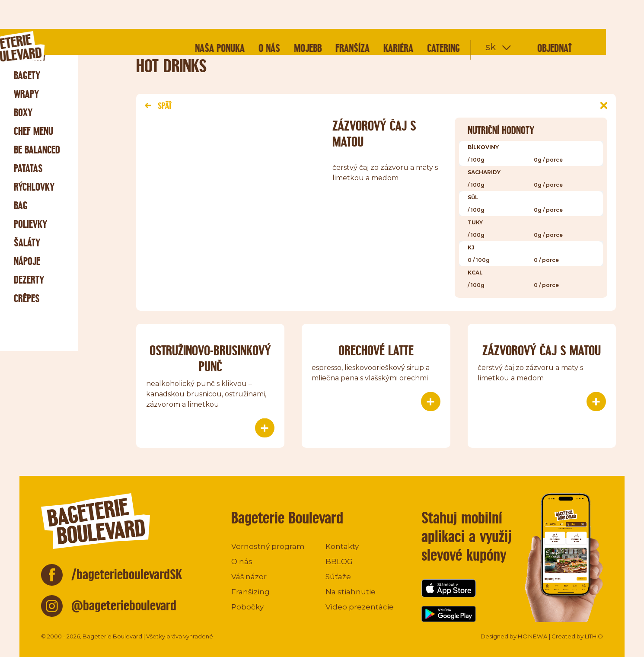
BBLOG (339, 561)
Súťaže (338, 577)
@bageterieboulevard (124, 605)
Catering (481, 19)
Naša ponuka (258, 19)
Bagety (27, 75)
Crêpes (27, 298)
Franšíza (391, 19)
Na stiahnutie (351, 592)
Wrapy (26, 94)
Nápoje (27, 261)
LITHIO (594, 636)
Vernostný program (268, 546)
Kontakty (342, 546)
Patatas (28, 168)
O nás (307, 19)
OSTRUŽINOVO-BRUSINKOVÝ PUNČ (210, 358)
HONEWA (533, 636)
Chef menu (33, 131)
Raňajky (30, 57)
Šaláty (27, 243)
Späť (158, 106)
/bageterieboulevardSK (127, 574)
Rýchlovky (34, 187)
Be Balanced (37, 150)
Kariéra (436, 19)
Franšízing (250, 592)
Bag (21, 206)
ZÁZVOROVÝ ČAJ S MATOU (542, 350)
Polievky (30, 224)
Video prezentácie (360, 607)
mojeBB (346, 19)
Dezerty (29, 280)
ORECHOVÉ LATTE (376, 350)
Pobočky (247, 607)
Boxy (23, 113)
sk (529, 18)
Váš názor (249, 577)
